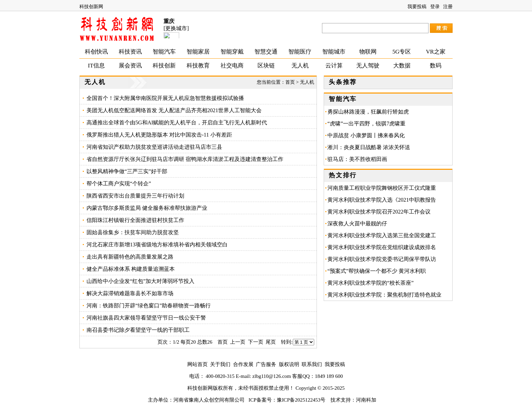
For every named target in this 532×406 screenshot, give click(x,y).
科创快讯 (96, 52)
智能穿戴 (232, 52)
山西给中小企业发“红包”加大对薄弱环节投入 (140, 281)
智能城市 (334, 52)
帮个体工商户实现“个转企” (119, 184)
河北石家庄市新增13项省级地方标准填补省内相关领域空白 (157, 245)
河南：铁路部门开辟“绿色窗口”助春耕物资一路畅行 (149, 306)
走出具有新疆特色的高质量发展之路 (130, 257)
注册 (448, 7)
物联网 (368, 52)
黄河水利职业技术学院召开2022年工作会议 (379, 212)
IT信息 (96, 66)
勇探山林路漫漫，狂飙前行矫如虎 (368, 112)
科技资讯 (130, 52)
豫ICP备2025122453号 (301, 400)
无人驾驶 (368, 66)
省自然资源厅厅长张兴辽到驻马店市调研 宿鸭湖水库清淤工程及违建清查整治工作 (185, 159)
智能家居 (198, 52)
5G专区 (402, 52)
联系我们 (312, 364)
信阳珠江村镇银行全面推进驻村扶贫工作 (135, 220)
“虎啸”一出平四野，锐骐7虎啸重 (366, 124)
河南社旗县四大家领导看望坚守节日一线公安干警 (146, 318)
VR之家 (436, 52)
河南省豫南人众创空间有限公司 (209, 400)
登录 (435, 7)
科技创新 (164, 66)
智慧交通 (266, 52)
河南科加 (366, 400)
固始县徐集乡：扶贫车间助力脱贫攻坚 (133, 232)
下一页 (256, 342)
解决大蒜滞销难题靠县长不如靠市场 (130, 293)
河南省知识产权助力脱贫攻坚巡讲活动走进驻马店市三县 (154, 147)
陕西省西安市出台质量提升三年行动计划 (135, 196)
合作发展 (243, 364)
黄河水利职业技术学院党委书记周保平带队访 (382, 259)
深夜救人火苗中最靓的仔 (357, 224)
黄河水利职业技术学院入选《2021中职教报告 (382, 200)
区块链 (266, 66)
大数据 (402, 66)
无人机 (300, 66)
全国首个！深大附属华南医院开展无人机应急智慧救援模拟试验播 (165, 98)
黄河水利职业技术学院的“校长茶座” (370, 283)
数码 (436, 66)
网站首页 (197, 364)
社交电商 (232, 66)
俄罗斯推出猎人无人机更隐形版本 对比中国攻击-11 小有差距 (159, 135)
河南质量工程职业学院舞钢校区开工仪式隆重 (382, 188)
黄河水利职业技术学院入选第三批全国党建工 (382, 235)
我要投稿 (417, 7)
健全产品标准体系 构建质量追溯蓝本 (131, 269)
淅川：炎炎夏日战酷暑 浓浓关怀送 (369, 147)
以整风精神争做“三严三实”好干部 (127, 171)
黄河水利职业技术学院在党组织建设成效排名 (382, 247)
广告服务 (266, 364)
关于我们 (220, 364)
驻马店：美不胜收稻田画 (360, 159)
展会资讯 (130, 66)
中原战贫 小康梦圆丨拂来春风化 (366, 135)
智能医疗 (300, 52)
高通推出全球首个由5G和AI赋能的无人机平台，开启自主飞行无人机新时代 (177, 123)
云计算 (334, 66)
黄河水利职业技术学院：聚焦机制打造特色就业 (384, 295)
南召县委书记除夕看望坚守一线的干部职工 (138, 330)
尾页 (271, 342)
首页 (290, 82)
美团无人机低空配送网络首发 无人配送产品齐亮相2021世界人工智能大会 (174, 110)
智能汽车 (164, 52)
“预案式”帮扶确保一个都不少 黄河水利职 (377, 271)
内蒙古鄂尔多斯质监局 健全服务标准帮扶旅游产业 (147, 208)
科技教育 (198, 66)
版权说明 (289, 364)
